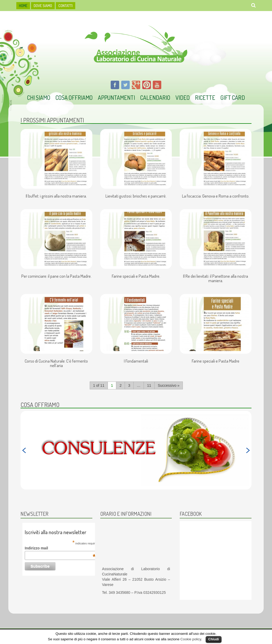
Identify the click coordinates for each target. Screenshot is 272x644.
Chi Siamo (39, 97)
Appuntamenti (116, 97)
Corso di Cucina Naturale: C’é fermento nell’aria (56, 364)
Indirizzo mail (60, 548)
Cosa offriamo (74, 97)
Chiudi (214, 639)
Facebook (191, 514)
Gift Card (233, 97)
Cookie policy (191, 639)
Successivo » (169, 385)
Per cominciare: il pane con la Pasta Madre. (56, 276)
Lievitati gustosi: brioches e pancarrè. (136, 196)
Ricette (205, 97)
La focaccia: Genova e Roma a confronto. (216, 196)
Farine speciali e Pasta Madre (216, 361)
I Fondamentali (136, 361)
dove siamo (43, 6)
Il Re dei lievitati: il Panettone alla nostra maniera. (216, 279)
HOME (23, 6)
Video (183, 97)
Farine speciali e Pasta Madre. (136, 276)
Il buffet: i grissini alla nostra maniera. (56, 196)
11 (149, 385)
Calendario (155, 97)
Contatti (66, 6)
